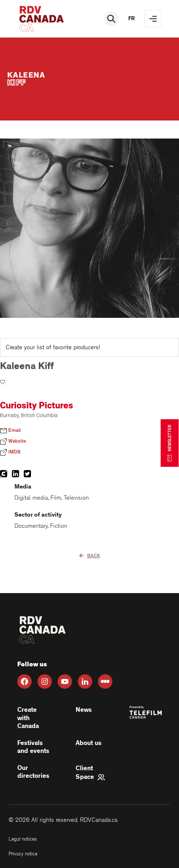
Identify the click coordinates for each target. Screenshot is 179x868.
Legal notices (23, 839)
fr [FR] (131, 19)
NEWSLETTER (170, 443)
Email (10, 431)
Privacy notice (23, 854)
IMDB (10, 452)
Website (13, 442)
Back (90, 556)
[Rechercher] (111, 19)
